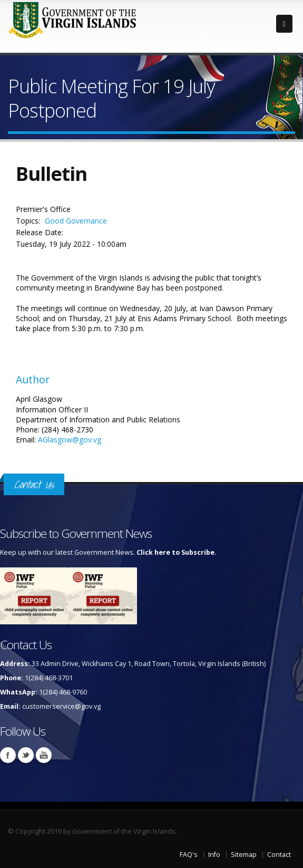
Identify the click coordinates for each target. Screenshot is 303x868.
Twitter (26, 755)
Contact (279, 855)
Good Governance (76, 221)
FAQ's (189, 855)
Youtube (44, 755)
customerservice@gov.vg (61, 706)
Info (214, 855)
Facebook (8, 755)
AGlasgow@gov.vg (70, 440)
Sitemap (244, 855)
